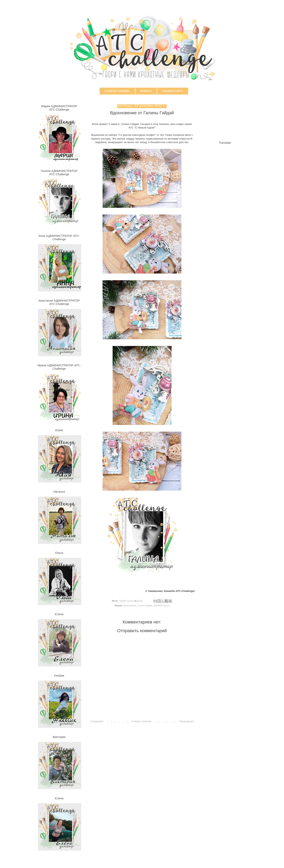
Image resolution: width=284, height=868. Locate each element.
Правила (146, 91)
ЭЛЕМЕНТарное (161, 606)
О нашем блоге (173, 91)
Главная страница (117, 91)
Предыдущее (187, 721)
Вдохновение (130, 606)
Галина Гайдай (145, 606)
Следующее (97, 721)
